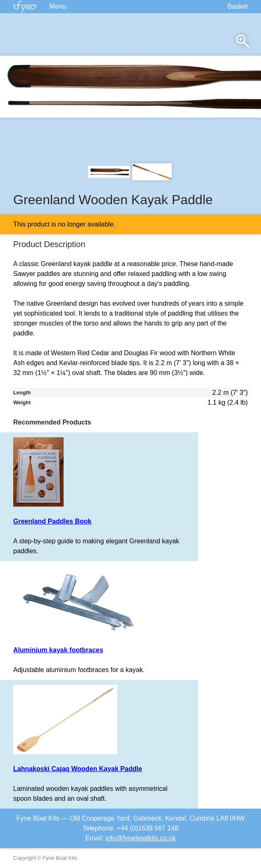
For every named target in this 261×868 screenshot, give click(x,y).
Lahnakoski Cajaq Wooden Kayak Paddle (78, 769)
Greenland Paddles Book (52, 521)
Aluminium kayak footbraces (58, 650)
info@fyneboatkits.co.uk (140, 838)
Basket (238, 6)
